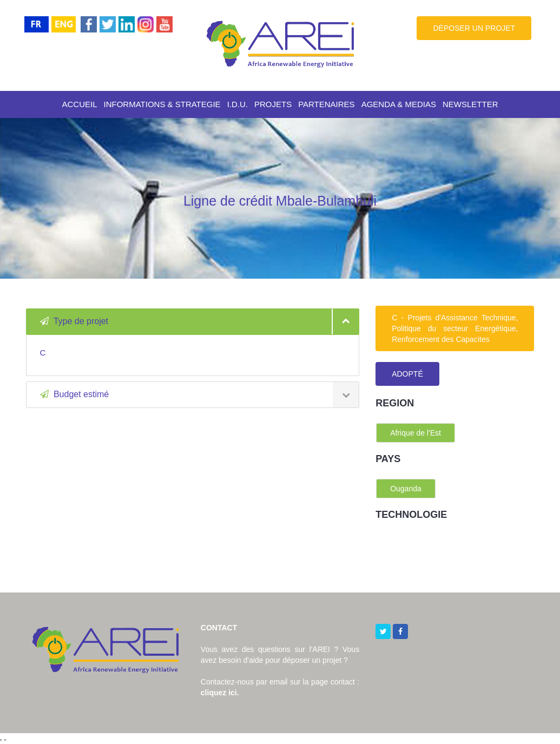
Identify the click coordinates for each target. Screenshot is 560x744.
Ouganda (406, 489)
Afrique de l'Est (416, 433)
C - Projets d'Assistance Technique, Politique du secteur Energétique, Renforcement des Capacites (455, 328)
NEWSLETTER (470, 104)
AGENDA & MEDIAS (399, 104)
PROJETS (273, 104)
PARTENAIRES (326, 104)
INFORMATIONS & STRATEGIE (162, 104)
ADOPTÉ (407, 374)
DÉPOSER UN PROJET (474, 28)
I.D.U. (238, 104)
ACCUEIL (79, 104)
